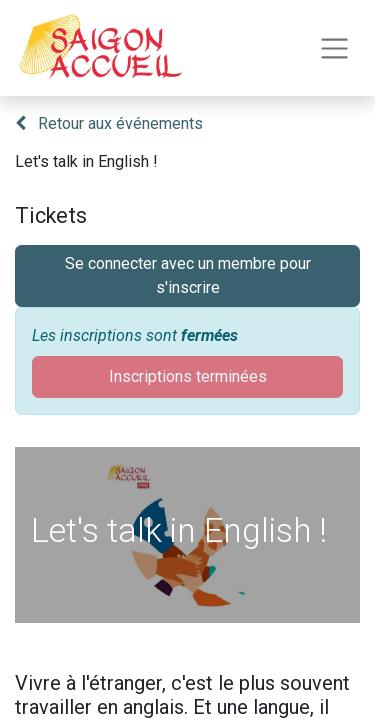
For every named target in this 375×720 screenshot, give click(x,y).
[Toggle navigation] (334, 48)
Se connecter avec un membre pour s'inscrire (188, 275)
